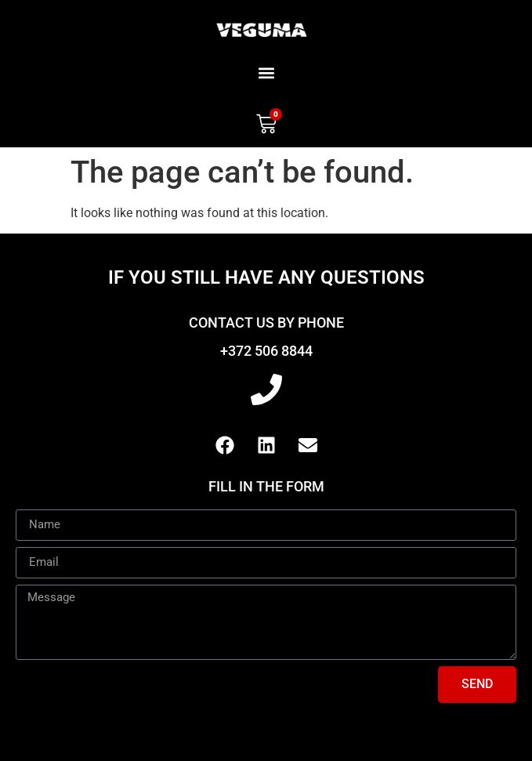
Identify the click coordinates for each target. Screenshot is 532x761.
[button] (266, 72)
